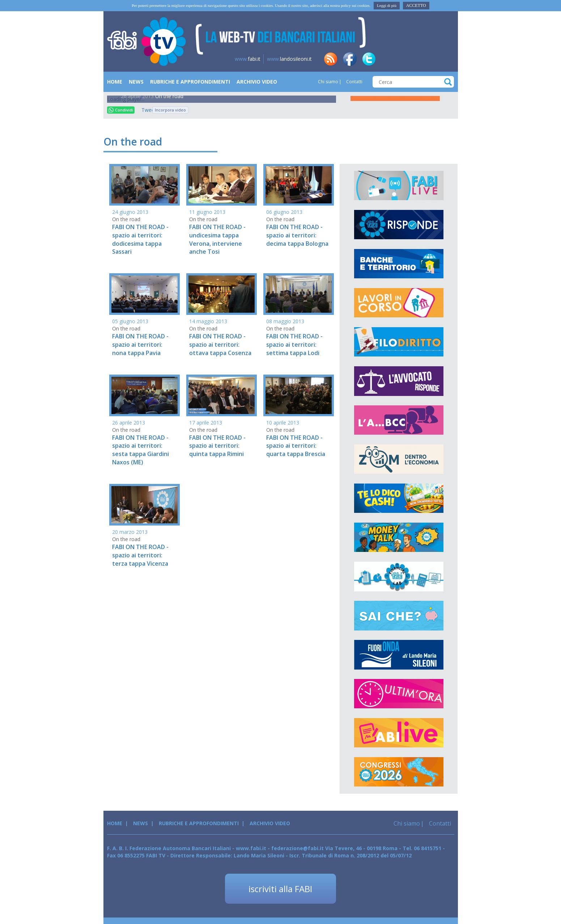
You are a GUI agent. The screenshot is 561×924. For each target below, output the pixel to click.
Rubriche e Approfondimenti (190, 82)
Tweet (145, 110)
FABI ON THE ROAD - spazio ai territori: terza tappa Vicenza (140, 555)
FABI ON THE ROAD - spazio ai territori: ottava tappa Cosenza (220, 345)
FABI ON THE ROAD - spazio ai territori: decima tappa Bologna (297, 235)
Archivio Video (257, 82)
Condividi (121, 110)
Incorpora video (170, 110)
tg (407, 59)
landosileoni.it (289, 59)
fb (350, 59)
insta (426, 59)
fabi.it (248, 59)
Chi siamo (328, 82)
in (388, 59)
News (136, 82)
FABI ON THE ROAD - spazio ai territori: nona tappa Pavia (140, 345)
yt (446, 59)
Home (115, 82)
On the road (169, 96)
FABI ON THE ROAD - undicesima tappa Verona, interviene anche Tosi (217, 239)
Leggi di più (387, 5)
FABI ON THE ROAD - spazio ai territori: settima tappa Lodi (294, 345)
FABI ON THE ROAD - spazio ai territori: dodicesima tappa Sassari (140, 239)
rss (331, 59)
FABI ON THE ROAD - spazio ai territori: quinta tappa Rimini (217, 446)
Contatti (354, 82)
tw (369, 59)
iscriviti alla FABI (280, 889)
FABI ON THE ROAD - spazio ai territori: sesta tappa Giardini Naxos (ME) (141, 450)
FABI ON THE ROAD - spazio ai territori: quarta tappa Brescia (296, 446)
